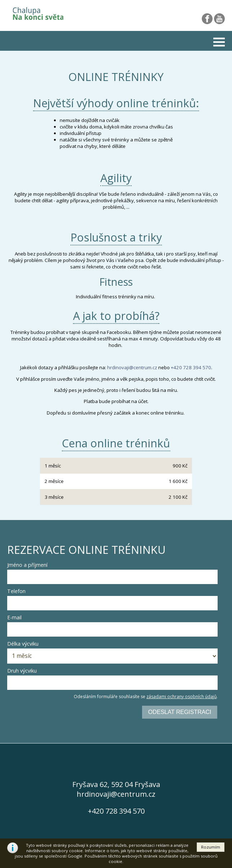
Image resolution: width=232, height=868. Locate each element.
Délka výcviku (23, 644)
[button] (211, 847)
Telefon (16, 591)
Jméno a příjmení (27, 565)
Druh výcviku (22, 671)
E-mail (14, 617)
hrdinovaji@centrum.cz (132, 367)
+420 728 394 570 (191, 367)
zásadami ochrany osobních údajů (181, 697)
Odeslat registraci (180, 712)
